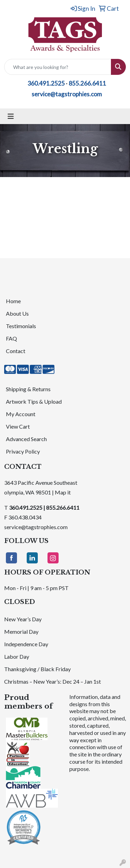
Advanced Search (26, 439)
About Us (17, 313)
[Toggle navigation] (11, 116)
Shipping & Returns (28, 389)
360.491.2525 (46, 83)
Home (13, 301)
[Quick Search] (58, 67)
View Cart (18, 426)
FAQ (11, 338)
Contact (16, 351)
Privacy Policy (23, 451)
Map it (63, 492)
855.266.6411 (87, 83)
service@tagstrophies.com (67, 94)
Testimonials (21, 326)
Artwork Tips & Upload (34, 401)
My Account (21, 414)
